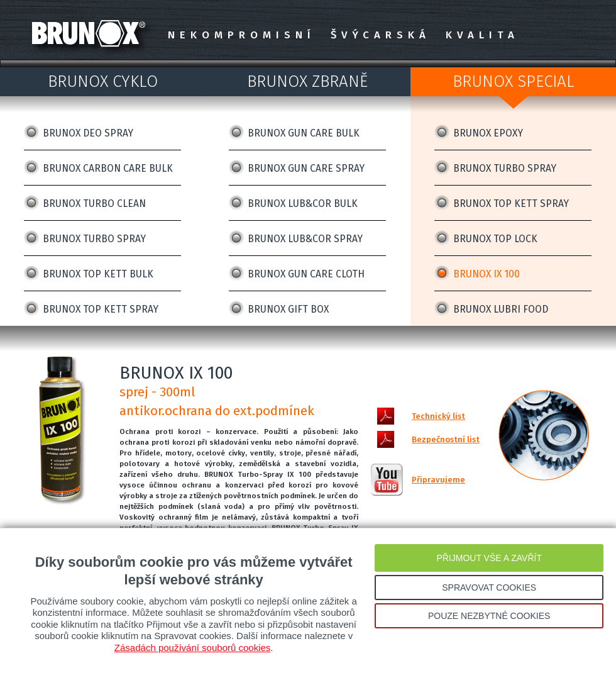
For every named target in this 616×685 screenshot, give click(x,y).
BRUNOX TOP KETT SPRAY (101, 309)
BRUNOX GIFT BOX (288, 309)
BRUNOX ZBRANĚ (307, 81)
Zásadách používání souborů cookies (193, 648)
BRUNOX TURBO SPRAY (94, 239)
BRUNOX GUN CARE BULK (304, 133)
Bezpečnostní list (446, 439)
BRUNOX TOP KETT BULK (98, 274)
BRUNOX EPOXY (488, 133)
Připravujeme (438, 480)
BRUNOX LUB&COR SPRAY (305, 239)
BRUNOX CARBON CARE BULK (108, 168)
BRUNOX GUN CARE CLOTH (306, 274)
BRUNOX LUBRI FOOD (501, 309)
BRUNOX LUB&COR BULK (303, 203)
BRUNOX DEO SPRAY (88, 133)
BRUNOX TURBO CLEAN (94, 203)
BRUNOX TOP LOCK (495, 239)
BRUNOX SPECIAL (514, 81)
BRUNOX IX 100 (487, 274)
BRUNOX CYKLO (103, 81)
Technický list (438, 416)
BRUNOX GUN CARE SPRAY (306, 168)
